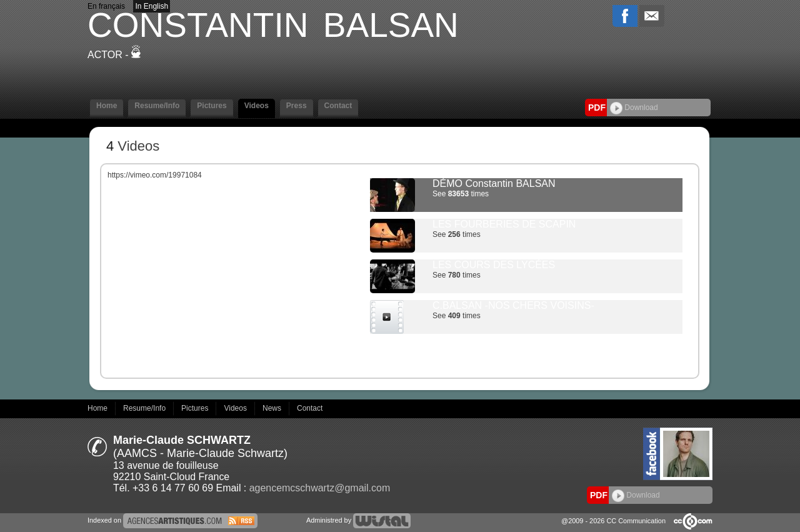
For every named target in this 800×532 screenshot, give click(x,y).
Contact (338, 106)
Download (634, 108)
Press (297, 106)
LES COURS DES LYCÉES (494, 265)
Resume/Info (157, 106)
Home (107, 106)
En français (106, 6)
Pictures (212, 106)
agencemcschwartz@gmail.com (320, 488)
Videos (257, 106)
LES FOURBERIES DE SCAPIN (504, 224)
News (273, 408)
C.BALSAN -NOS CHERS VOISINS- (513, 305)
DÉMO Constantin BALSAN (494, 183)
